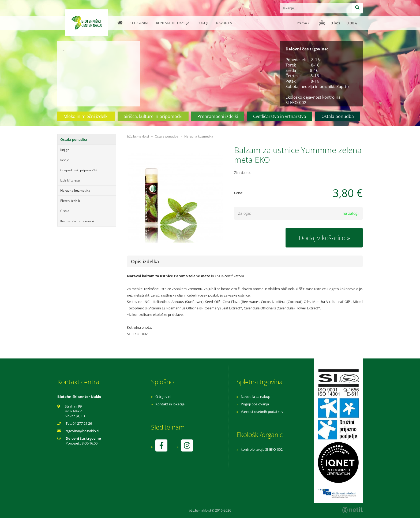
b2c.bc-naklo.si (138, 136)
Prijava (303, 23)
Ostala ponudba (338, 116)
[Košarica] (339, 23)
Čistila (65, 211)
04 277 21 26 (82, 423)
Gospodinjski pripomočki (78, 170)
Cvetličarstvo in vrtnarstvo (280, 116)
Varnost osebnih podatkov (262, 412)
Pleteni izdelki (70, 201)
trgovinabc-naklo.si (82, 431)
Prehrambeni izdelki (218, 116)
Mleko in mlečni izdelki (86, 116)
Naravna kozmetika (75, 190)
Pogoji (203, 23)
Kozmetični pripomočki (77, 221)
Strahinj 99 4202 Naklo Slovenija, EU (75, 411)
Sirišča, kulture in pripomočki (153, 116)
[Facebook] (161, 445)
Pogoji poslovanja (255, 404)
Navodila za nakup (256, 397)
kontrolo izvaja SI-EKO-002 (262, 449)
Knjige (65, 150)
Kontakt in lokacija (173, 23)
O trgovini (139, 23)
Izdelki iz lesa (70, 180)
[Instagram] (187, 445)
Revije (65, 160)
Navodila (224, 23)
